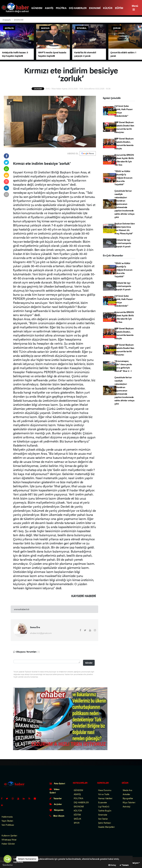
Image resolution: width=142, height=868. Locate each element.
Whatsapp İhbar (9, 839)
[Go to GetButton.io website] (8, 865)
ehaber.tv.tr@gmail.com (41, 633)
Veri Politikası (8, 825)
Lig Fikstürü (104, 806)
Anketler (126, 794)
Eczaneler (103, 802)
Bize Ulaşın (57, 816)
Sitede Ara (127, 790)
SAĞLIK (78, 819)
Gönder (89, 663)
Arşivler (56, 804)
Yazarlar (56, 798)
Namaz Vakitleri (105, 798)
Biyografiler (128, 798)
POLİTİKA (61, 8)
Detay (112, 865)
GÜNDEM (37, 8)
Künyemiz (57, 810)
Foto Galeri (57, 783)
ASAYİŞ (49, 8)
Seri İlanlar (103, 819)
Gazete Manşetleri (106, 827)
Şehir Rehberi (104, 823)
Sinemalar (103, 815)
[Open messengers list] (8, 859)
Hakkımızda (7, 817)
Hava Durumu (105, 790)
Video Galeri (54, 791)
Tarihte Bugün (105, 810)
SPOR (77, 823)
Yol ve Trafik (104, 794)
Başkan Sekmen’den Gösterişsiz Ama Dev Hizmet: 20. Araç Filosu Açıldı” (125, 228)
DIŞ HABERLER (78, 8)
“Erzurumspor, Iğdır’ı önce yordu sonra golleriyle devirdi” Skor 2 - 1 (123, 366)
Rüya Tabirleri (129, 802)
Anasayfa (7, 20)
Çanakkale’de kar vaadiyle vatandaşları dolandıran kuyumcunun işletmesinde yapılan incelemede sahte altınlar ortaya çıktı (124, 204)
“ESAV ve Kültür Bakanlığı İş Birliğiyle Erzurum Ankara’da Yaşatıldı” (123, 178)
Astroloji (126, 806)
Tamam (124, 865)
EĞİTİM (119, 8)
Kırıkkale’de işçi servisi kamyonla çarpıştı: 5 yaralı (123, 243)
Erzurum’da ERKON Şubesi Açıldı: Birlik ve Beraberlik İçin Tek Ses (124, 160)
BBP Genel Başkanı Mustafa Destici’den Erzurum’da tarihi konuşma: (124, 127)
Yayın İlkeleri (7, 821)
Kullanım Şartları (9, 835)
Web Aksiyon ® (133, 863)
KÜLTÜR (108, 8)
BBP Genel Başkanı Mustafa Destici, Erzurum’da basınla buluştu (124, 143)
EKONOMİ (95, 8)
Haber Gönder (8, 844)
